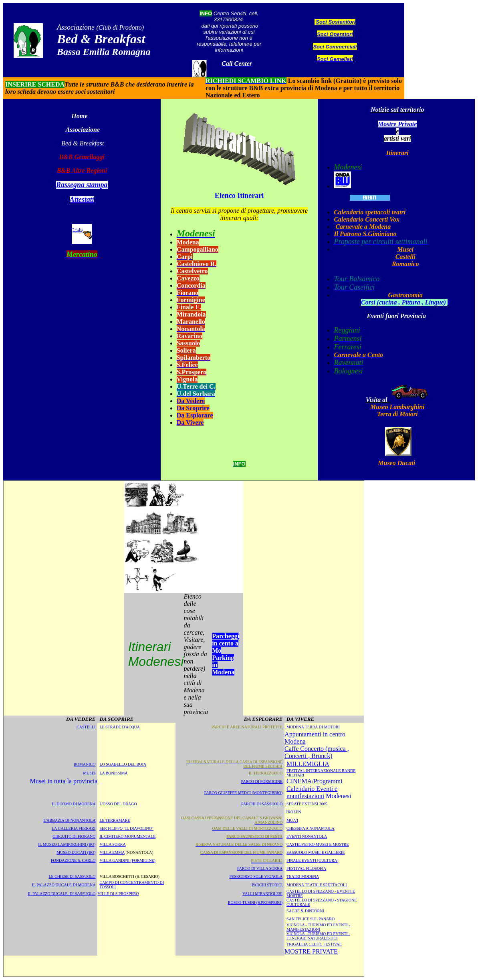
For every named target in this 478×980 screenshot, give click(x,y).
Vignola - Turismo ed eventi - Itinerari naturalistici (318, 936)
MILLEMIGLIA (308, 764)
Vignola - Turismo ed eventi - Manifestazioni (318, 927)
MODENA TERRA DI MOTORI (313, 727)
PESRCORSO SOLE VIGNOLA (256, 876)
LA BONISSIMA (113, 773)
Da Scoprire (193, 408)
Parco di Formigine (262, 781)
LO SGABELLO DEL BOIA (123, 764)
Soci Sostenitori (336, 22)
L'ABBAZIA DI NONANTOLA (69, 820)
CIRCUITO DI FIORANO (74, 836)
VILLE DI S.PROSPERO (118, 894)
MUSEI (89, 773)
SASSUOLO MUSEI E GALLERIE (316, 852)
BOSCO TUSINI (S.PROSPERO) (255, 902)
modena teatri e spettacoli (317, 885)
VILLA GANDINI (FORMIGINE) (127, 860)
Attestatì (82, 200)
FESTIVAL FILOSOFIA (306, 868)
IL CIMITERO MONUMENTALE (127, 836)
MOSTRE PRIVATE (311, 951)
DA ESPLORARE (263, 719)
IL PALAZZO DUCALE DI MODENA (64, 885)
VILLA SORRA (112, 844)
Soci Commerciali (335, 47)
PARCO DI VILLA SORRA (260, 868)
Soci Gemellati (335, 59)
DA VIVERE (300, 719)
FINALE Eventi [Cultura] (313, 860)
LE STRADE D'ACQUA (120, 727)
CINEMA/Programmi (315, 781)
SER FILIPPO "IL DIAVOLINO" (126, 828)
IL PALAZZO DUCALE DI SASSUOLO (62, 894)
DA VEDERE (81, 719)
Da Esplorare (195, 415)
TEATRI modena (303, 876)
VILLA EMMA (112, 852)
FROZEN (293, 812)
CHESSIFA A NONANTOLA (311, 828)
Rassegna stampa (82, 185)
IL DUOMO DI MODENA (74, 804)
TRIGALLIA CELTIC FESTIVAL (314, 944)
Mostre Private (397, 124)
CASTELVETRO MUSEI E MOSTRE (318, 844)
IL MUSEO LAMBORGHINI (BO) (67, 844)
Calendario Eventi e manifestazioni (312, 792)
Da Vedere (191, 401)
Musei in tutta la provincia (64, 781)
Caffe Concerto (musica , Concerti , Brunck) (317, 752)
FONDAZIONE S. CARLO (73, 860)
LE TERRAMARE (115, 820)
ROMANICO (85, 764)
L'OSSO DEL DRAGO (118, 804)
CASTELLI (86, 727)
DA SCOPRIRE (116, 719)
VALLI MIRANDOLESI (262, 894)
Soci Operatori (335, 34)
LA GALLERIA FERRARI (74, 828)
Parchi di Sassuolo (262, 804)
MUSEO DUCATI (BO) (76, 852)
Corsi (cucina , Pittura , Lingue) (403, 302)
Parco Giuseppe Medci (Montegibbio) (243, 793)
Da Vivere (190, 422)
